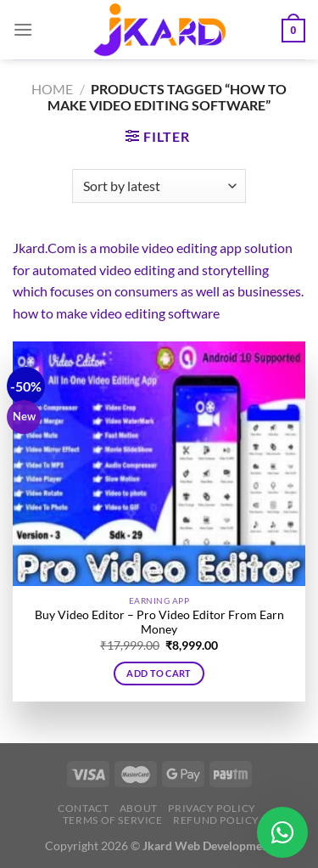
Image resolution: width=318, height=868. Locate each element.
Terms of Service (113, 820)
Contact (83, 808)
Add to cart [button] (159, 673)
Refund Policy (216, 820)
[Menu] (23, 29)
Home (52, 89)
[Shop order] (159, 186)
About (139, 808)
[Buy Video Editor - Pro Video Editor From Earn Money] (159, 464)
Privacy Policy (212, 808)
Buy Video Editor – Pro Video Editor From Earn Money (159, 623)
